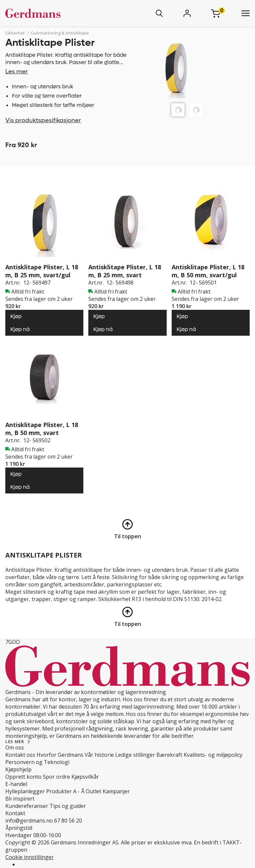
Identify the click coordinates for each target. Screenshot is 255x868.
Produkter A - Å (65, 791)
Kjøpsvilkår (85, 777)
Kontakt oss (20, 755)
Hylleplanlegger (25, 791)
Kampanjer (116, 791)
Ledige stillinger (135, 755)
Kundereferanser (27, 806)
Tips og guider (68, 806)
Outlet (93, 791)
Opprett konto (23, 777)
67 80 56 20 (68, 821)
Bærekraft (169, 755)
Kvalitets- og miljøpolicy (213, 755)
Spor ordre (56, 777)
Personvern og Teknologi (37, 762)
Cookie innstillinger (30, 857)
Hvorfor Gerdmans (60, 755)
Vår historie (99, 755)
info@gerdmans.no (29, 821)
